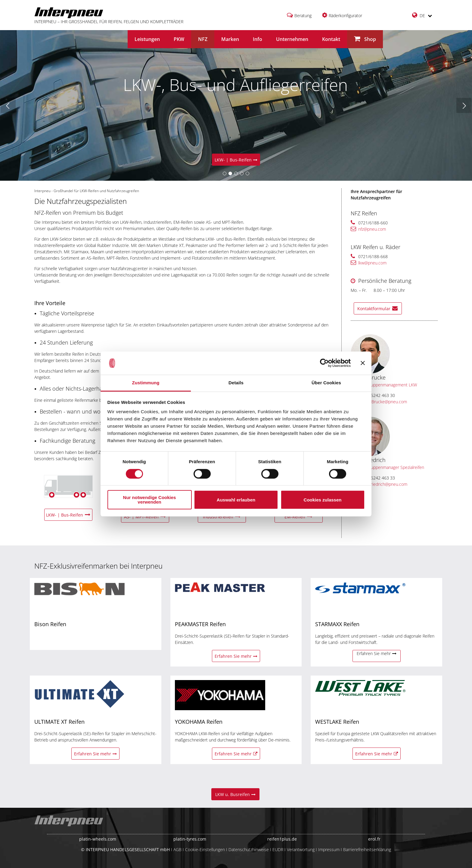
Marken (230, 39)
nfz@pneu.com (368, 229)
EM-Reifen (299, 517)
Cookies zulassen (323, 500)
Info (258, 39)
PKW (179, 39)
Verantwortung (301, 849)
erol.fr (374, 839)
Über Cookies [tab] (326, 383)
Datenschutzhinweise (249, 849)
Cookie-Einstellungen (205, 849)
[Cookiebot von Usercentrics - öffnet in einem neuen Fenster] (324, 363)
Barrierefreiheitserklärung (367, 849)
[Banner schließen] (363, 363)
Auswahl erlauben (236, 500)
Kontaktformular (378, 309)
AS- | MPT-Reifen (145, 517)
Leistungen (147, 39)
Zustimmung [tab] (146, 383)
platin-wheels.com (98, 839)
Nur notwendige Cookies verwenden (150, 500)
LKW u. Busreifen (235, 794)
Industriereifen (222, 517)
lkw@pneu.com (369, 263)
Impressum (329, 849)
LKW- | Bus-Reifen (236, 160)
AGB (177, 849)
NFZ (203, 39)
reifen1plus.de (282, 839)
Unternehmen (292, 39)
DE (422, 15)
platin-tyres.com (190, 839)
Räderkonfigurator (345, 16)
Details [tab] (236, 383)
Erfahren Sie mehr (236, 656)
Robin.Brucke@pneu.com (380, 402)
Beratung (303, 16)
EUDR (278, 849)
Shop (365, 39)
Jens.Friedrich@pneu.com (380, 484)
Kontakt (331, 39)
